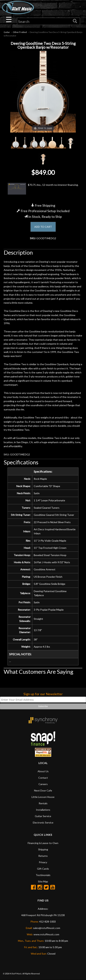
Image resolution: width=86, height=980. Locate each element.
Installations (43, 810)
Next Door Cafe (43, 790)
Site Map (43, 881)
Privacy (43, 862)
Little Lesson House (43, 797)
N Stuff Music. (16, 974)
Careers (43, 784)
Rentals (43, 803)
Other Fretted (20, 32)
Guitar (7, 32)
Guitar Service (43, 816)
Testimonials (43, 875)
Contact (43, 778)
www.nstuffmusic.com (46, 934)
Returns (43, 856)
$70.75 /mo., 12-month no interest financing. (43, 189)
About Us (43, 771)
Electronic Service (43, 822)
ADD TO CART (43, 227)
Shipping (43, 849)
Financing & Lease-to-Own (43, 843)
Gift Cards (43, 869)
